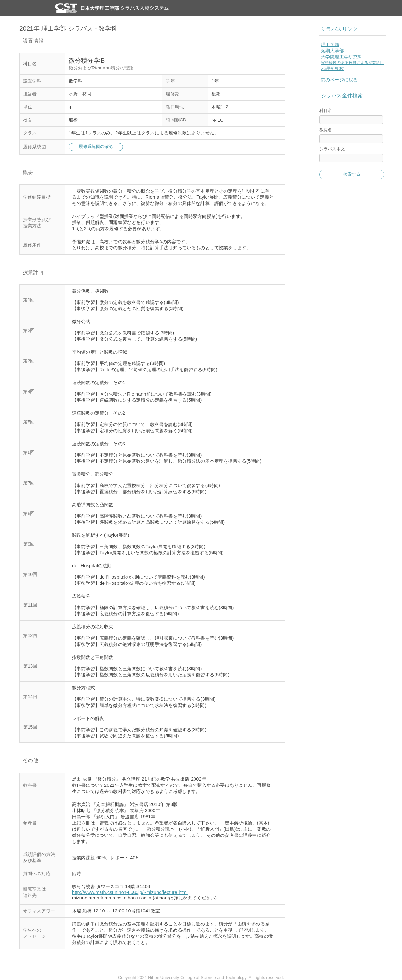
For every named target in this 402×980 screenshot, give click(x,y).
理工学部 (330, 44)
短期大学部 (332, 51)
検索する (352, 174)
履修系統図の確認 (96, 147)
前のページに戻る (339, 80)
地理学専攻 (332, 69)
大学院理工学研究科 (342, 57)
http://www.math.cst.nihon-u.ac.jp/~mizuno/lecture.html (130, 892)
